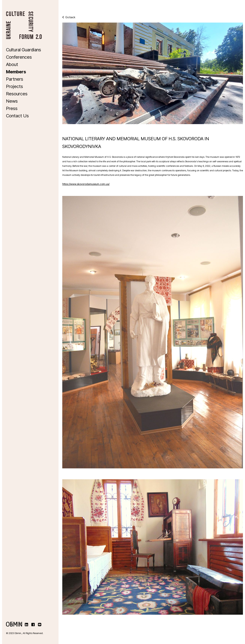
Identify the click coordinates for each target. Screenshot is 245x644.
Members (16, 72)
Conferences (19, 57)
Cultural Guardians (24, 50)
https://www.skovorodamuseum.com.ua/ (86, 184)
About (12, 64)
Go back (69, 17)
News (12, 101)
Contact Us (17, 116)
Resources (17, 94)
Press (12, 108)
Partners (15, 79)
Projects (14, 86)
